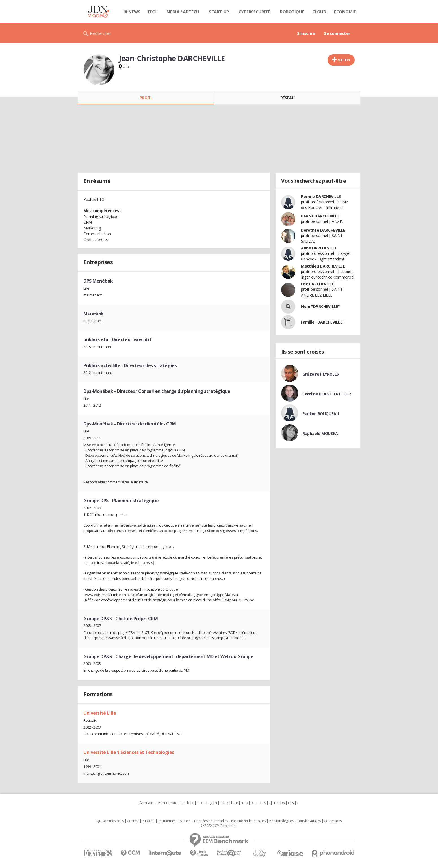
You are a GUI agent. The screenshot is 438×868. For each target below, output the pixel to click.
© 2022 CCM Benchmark (219, 826)
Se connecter (337, 33)
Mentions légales (281, 821)
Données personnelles (211, 821)
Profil (146, 98)
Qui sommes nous (110, 821)
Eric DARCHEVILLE (317, 284)
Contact (133, 821)
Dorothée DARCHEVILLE (323, 230)
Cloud (319, 12)
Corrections (333, 821)
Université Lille (100, 713)
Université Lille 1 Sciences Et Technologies (129, 752)
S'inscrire (306, 33)
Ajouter (344, 60)
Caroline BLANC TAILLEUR (327, 394)
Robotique (292, 12)
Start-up (219, 12)
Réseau (287, 98)
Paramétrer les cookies (248, 821)
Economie (345, 12)
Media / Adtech (183, 12)
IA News (132, 12)
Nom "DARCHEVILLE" (320, 306)
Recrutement (167, 821)
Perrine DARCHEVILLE (321, 196)
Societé (185, 821)
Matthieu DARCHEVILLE (323, 266)
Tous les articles (309, 821)
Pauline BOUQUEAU (321, 414)
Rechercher (100, 33)
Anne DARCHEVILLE (319, 248)
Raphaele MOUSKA (320, 433)
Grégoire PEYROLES (321, 374)
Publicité (148, 821)
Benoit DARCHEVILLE (320, 216)
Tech (152, 12)
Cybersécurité (254, 12)
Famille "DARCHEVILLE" (323, 322)
